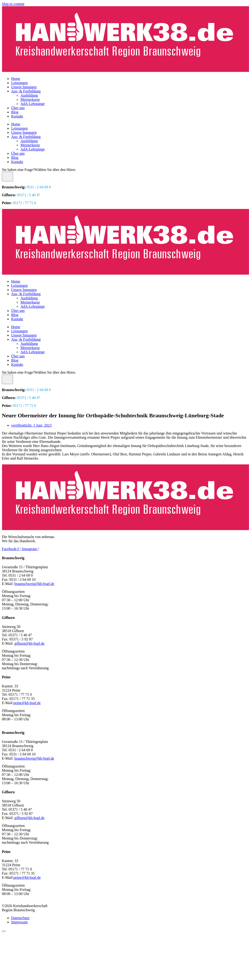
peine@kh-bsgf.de (27, 703)
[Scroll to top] (4, 931)
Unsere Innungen (24, 87)
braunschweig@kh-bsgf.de (34, 584)
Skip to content (13, 4)
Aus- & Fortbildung (26, 91)
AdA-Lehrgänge (33, 104)
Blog (15, 112)
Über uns (18, 108)
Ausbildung (29, 95)
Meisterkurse (30, 100)
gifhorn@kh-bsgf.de (29, 643)
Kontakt (17, 116)
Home (16, 79)
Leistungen (19, 83)
